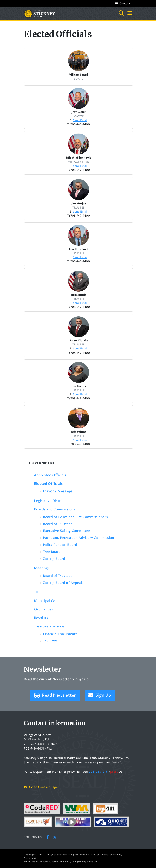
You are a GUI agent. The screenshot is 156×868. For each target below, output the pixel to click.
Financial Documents (60, 634)
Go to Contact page (41, 787)
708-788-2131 (99, 772)
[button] (130, 14)
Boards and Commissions (55, 509)
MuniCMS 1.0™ (33, 862)
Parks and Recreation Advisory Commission (79, 538)
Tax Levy (50, 641)
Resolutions (44, 618)
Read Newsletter (55, 695)
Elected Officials (48, 484)
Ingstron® (81, 862)
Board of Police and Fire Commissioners (75, 517)
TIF (37, 592)
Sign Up (100, 695)
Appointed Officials (50, 475)
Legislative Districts (50, 501)
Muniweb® (64, 862)
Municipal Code (47, 601)
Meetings (42, 568)
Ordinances (44, 609)
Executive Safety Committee (67, 531)
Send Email (80, 120)
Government (42, 463)
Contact (123, 4)
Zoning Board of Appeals (63, 583)
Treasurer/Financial (50, 626)
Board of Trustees (58, 524)
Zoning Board (54, 559)
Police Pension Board (60, 545)
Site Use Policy (99, 855)
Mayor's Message (58, 491)
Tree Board (52, 552)
